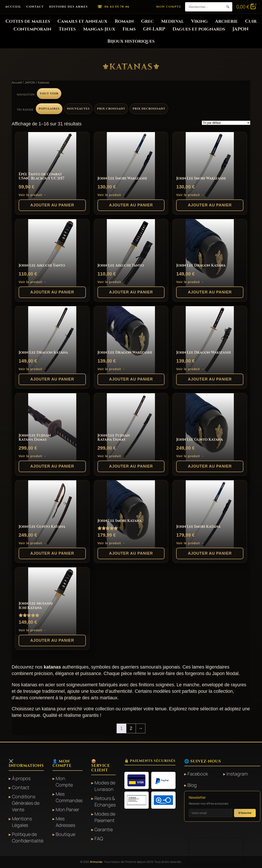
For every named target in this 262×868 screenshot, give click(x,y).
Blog (192, 785)
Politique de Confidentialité (28, 837)
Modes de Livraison (105, 786)
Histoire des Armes (68, 7)
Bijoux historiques (131, 41)
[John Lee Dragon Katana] (210, 253)
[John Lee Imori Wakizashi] (131, 166)
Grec (147, 21)
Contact (35, 7)
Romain (124, 21)
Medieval (172, 21)
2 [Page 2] (131, 728)
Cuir (251, 21)
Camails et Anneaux (82, 21)
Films (129, 29)
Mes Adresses (65, 822)
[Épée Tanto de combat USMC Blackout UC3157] (52, 166)
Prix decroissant (149, 109)
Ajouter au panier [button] (52, 205)
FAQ (99, 838)
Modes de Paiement (105, 817)
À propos (21, 778)
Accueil (13, 7)
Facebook (198, 774)
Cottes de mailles (28, 21)
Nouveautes (78, 109)
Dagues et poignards (199, 29)
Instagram (237, 774)
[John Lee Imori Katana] (131, 514)
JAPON (241, 29)
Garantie (103, 829)
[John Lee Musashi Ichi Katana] (52, 601)
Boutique (65, 834)
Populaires (49, 109)
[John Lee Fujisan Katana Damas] (52, 427)
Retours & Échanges (105, 801)
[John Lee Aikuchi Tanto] (52, 253)
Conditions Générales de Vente (26, 803)
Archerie (226, 21)
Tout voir (49, 94)
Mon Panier (67, 809)
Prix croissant (111, 109)
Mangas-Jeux (99, 29)
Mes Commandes (69, 797)
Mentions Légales (22, 822)
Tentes (67, 29)
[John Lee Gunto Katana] (210, 427)
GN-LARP (154, 29)
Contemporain (32, 29)
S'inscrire (245, 813)
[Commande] (226, 123)
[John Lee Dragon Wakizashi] (131, 340)
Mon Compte (169, 7)
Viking (199, 21)
